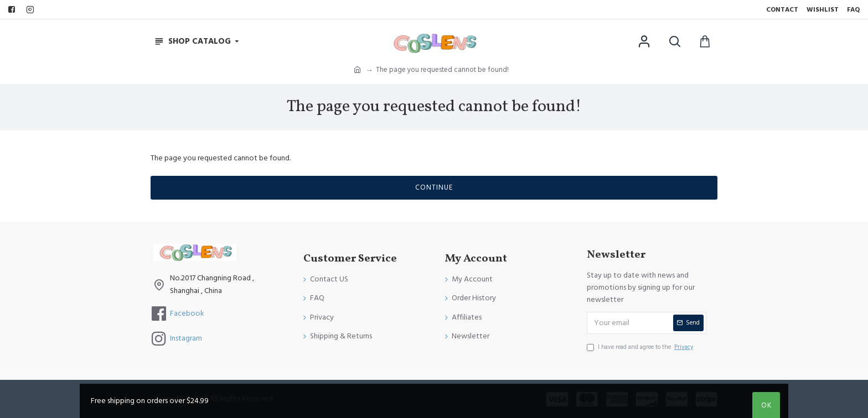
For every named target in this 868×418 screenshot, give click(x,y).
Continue (434, 187)
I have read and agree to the (641, 347)
